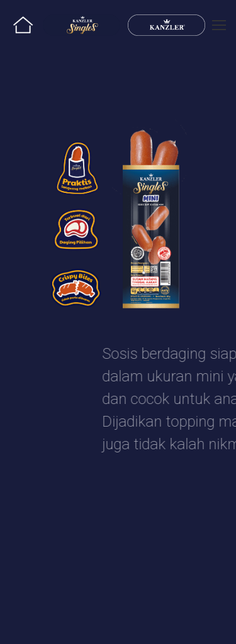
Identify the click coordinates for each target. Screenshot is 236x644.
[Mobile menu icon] (219, 25)
